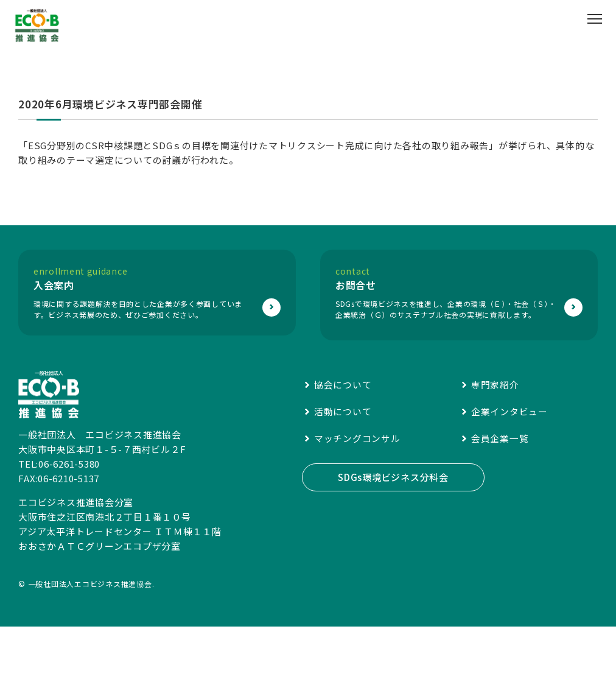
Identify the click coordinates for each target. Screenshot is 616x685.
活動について (343, 465)
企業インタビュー (509, 465)
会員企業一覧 (500, 492)
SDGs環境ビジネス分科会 (393, 532)
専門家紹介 (495, 439)
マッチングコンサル (357, 492)
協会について (343, 439)
